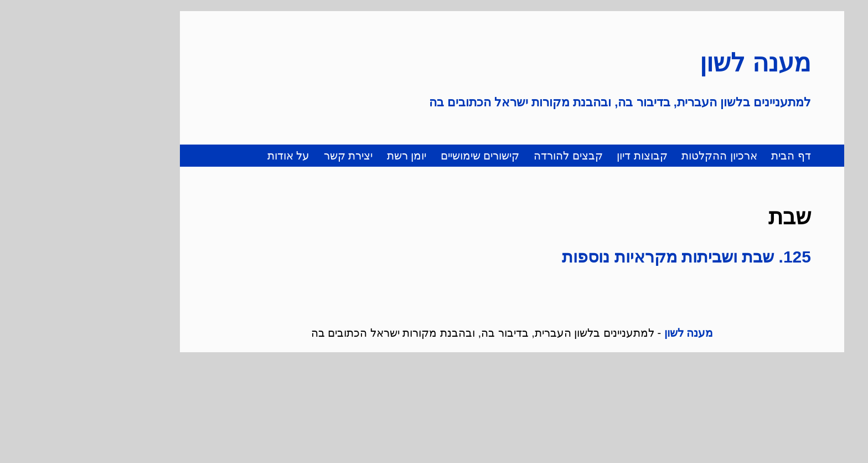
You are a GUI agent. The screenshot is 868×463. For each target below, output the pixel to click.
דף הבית (713, 156)
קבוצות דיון (564, 156)
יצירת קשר (270, 156)
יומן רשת (329, 156)
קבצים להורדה (490, 156)
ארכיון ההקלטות (641, 156)
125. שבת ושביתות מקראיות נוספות (608, 257)
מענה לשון (677, 63)
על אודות (211, 156)
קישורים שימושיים (402, 156)
